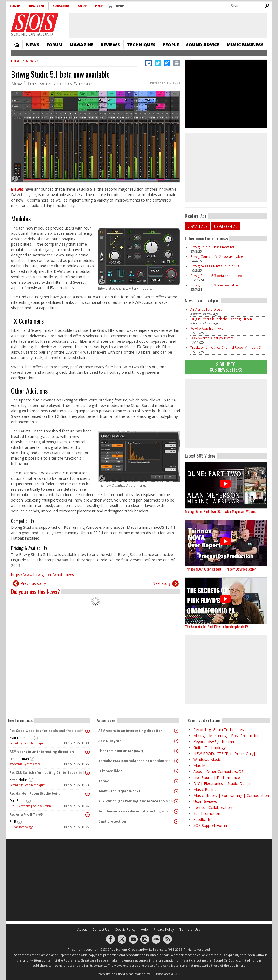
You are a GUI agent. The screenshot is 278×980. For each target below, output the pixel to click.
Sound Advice (203, 45)
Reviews (110, 45)
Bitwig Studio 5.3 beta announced (216, 276)
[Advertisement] (226, 413)
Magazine (82, 45)
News (33, 45)
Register (37, 6)
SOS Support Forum (211, 825)
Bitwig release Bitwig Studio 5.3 (215, 266)
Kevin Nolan (19, 780)
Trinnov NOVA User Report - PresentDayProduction (221, 569)
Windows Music (207, 760)
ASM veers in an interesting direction (42, 752)
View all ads (198, 226)
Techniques (141, 45)
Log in (15, 6)
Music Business (245, 45)
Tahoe (104, 781)
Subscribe (61, 6)
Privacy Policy (164, 930)
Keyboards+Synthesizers (25, 764)
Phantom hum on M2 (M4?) (121, 751)
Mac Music (203, 766)
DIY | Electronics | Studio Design (30, 806)
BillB (13, 822)
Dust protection (112, 821)
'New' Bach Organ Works (119, 791)
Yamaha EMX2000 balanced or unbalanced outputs (137, 761)
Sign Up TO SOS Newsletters (226, 367)
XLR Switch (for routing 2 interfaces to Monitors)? (137, 801)
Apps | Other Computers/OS (218, 772)
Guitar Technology (21, 827)
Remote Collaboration (213, 807)
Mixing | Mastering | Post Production (226, 736)
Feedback (202, 819)
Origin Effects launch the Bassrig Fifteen (221, 319)
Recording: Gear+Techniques (27, 743)
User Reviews (205, 801)
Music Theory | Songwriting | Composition (231, 795)
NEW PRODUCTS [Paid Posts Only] (224, 754)
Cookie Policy (125, 930)
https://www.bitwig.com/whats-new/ (43, 575)
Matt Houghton (21, 738)
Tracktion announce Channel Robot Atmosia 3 (226, 347)
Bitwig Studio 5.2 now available (214, 285)
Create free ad (226, 226)
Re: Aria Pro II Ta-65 (26, 814)
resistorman (19, 759)
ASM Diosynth (110, 741)
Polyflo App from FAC (207, 328)
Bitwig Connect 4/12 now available (217, 257)
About (82, 930)
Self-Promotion (207, 813)
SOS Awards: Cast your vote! (212, 338)
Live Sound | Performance (217, 777)
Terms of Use (190, 930)
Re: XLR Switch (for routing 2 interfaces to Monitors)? (48, 773)
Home (17, 45)
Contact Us (101, 930)
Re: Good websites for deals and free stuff (46, 731)
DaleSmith (17, 801)
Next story (162, 583)
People (171, 45)
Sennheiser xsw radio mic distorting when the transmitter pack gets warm (137, 811)
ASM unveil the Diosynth (209, 309)
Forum (54, 45)
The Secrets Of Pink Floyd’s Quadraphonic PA (217, 627)
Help (99, 6)
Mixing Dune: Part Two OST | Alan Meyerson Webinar (221, 511)
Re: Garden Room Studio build (35, 794)
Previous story (33, 583)
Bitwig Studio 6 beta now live (212, 247)
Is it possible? (110, 771)
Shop (82, 6)
